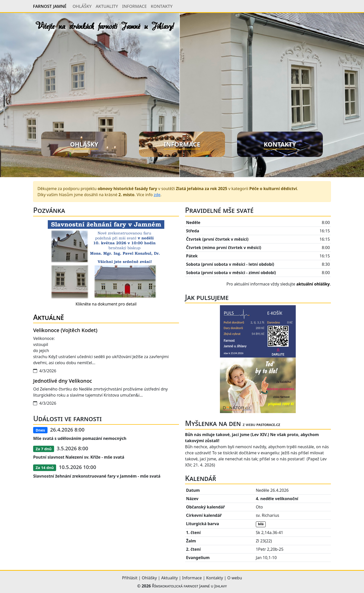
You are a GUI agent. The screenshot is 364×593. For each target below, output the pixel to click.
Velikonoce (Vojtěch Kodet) (65, 330)
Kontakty (162, 6)
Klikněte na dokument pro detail (106, 304)
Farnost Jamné (50, 6)
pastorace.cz (268, 424)
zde (157, 195)
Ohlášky (82, 6)
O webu (235, 578)
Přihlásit (130, 578)
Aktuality (107, 6)
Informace (134, 6)
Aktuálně (48, 317)
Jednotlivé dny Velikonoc (63, 381)
